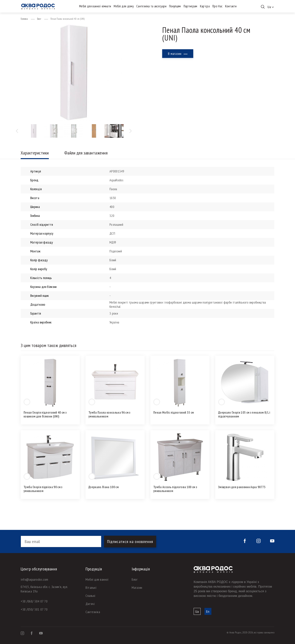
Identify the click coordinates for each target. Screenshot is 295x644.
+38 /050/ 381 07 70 (34, 609)
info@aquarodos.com (34, 579)
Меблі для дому (124, 6)
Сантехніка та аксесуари (151, 6)
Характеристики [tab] (35, 153)
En (208, 611)
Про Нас (217, 6)
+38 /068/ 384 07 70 (34, 601)
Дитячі (90, 604)
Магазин (137, 588)
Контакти (231, 6)
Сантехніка (93, 612)
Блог (39, 19)
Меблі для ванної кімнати (95, 6)
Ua (197, 611)
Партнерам (190, 6)
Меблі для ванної (97, 579)
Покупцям (175, 6)
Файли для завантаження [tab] (86, 153)
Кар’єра (205, 6)
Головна (24, 19)
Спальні (90, 596)
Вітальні (91, 588)
